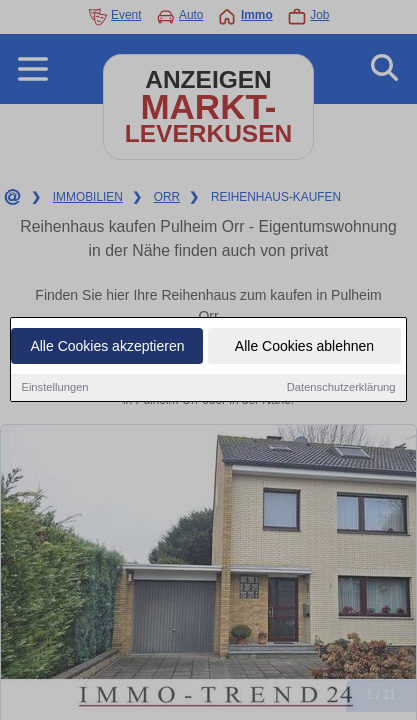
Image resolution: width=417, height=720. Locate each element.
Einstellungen (54, 388)
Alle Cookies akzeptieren (107, 347)
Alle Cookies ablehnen (304, 347)
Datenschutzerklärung (341, 388)
